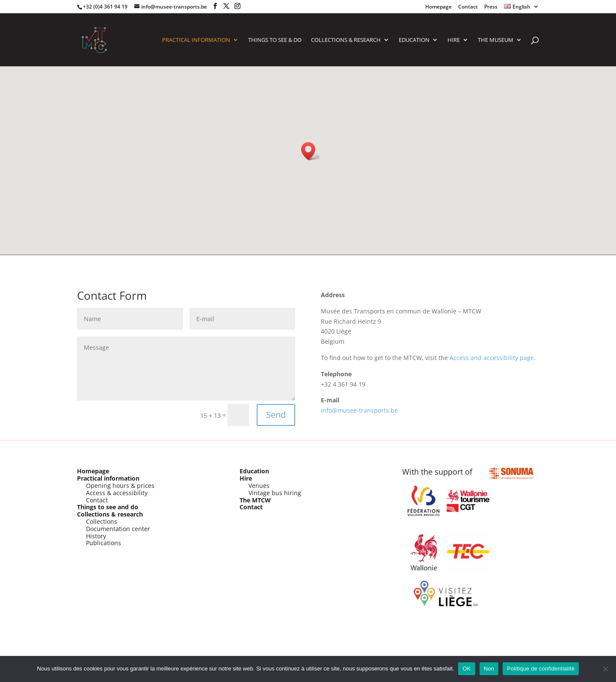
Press (491, 7)
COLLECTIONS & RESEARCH (346, 40)
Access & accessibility (117, 493)
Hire (246, 478)
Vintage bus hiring (275, 493)
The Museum (496, 40)
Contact (468, 7)
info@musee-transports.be (359, 410)
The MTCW (255, 500)
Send (276, 415)
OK (466, 669)
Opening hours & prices (120, 486)
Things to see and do (108, 507)
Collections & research (110, 514)
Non (489, 669)
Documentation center (118, 529)
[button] (311, 151)
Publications (104, 543)
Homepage (438, 7)
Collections (102, 521)
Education (414, 40)
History (96, 536)
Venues (259, 486)
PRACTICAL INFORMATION (196, 40)
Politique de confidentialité (541, 669)
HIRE (454, 40)
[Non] (605, 669)
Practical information (108, 478)
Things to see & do (275, 40)
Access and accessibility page (492, 358)
